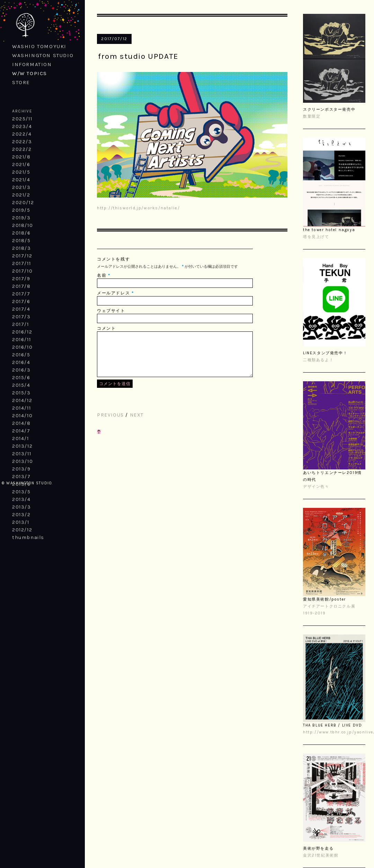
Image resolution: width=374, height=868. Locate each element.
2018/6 (21, 233)
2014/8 (21, 423)
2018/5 (21, 241)
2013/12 (22, 446)
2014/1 (21, 438)
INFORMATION (32, 64)
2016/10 (22, 347)
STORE (21, 82)
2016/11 (21, 340)
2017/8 (21, 286)
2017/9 (21, 279)
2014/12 (22, 400)
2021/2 (21, 195)
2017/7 (21, 294)
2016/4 (21, 362)
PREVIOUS (110, 423)
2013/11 (22, 454)
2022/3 (22, 142)
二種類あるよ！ (318, 360)
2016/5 (21, 355)
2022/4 (22, 134)
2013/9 (21, 469)
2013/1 (21, 522)
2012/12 (22, 530)
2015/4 (21, 385)
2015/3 (21, 393)
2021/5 (21, 172)
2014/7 (21, 431)
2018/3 (22, 248)
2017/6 (21, 301)
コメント (106, 328)
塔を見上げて (316, 237)
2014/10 (22, 416)
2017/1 (21, 324)
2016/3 (21, 370)
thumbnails (28, 537)
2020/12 (23, 203)
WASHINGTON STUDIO (43, 55)
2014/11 (21, 408)
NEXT (137, 423)
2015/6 (21, 378)
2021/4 (21, 180)
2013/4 (21, 499)
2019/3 (21, 218)
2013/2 (21, 515)
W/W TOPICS (30, 73)
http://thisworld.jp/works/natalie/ (138, 208)
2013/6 (21, 484)
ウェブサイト (111, 311)
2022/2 (22, 149)
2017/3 (21, 317)
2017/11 (21, 263)
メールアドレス (113, 293)
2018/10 (23, 225)
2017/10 (22, 271)
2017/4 (21, 309)
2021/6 (21, 165)
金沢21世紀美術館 (321, 855)
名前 (102, 275)
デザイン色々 (316, 487)
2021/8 (21, 157)
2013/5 (21, 492)
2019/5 (21, 210)
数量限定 (312, 116)
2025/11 (22, 119)
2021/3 (21, 187)
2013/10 (23, 461)
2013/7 (21, 477)
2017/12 (22, 256)
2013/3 (22, 507)
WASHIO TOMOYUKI (39, 46)
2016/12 (22, 332)
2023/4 (22, 126)
